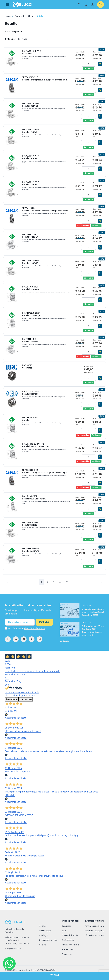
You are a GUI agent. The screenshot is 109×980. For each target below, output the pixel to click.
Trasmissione (68, 949)
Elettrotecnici (68, 940)
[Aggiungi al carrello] (100, 64)
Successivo (26, 699)
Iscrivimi (44, 622)
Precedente (12, 699)
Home (8, 16)
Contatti (43, 945)
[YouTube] (24, 639)
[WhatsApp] (40, 639)
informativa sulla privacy (34, 628)
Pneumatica (67, 954)
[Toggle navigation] (7, 5)
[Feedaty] (32, 639)
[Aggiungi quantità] (94, 64)
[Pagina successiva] (101, 582)
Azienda (43, 926)
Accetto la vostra (27, 628)
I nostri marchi (45, 931)
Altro (30, 16)
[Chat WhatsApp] (9, 964)
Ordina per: (11, 39)
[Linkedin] (16, 639)
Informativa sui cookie (94, 935)
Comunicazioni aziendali (49, 940)
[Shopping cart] (101, 5)
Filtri (55, 975)
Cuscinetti (19, 16)
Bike (64, 931)
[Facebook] (8, 639)
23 (67, 582)
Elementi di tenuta (70, 935)
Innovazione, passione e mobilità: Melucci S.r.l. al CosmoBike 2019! (93, 612)
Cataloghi (43, 935)
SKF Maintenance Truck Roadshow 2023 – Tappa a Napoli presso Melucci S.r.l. (93, 631)
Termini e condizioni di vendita (94, 926)
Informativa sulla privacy (94, 931)
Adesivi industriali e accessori (72, 945)
